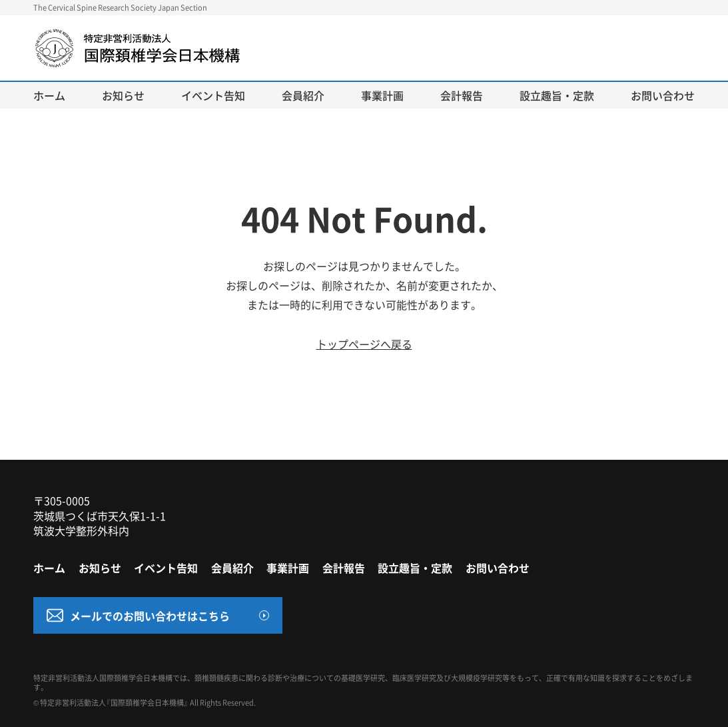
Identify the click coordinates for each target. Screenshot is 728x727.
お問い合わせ (663, 95)
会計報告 (462, 95)
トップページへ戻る (364, 344)
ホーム (49, 95)
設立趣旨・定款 (557, 95)
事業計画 (382, 95)
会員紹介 (303, 95)
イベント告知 (213, 95)
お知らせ (123, 95)
